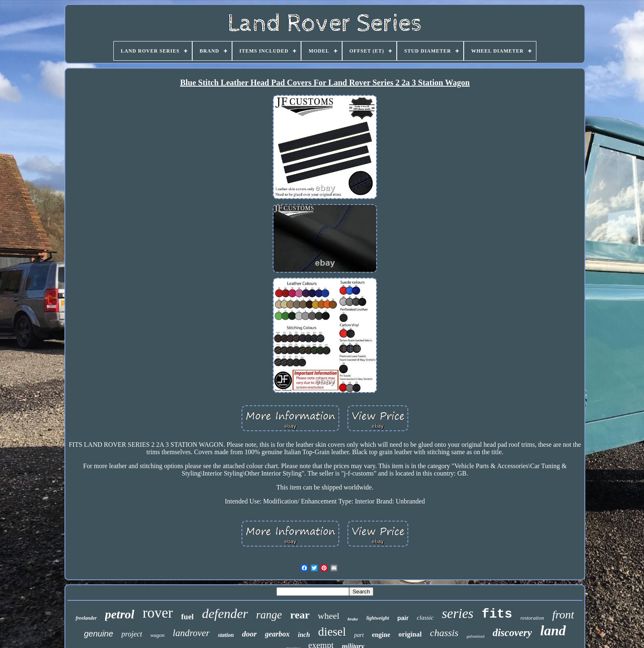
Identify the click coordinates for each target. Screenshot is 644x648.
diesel (332, 632)
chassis (444, 633)
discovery (512, 633)
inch (304, 635)
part (359, 635)
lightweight (378, 618)
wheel (329, 616)
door (249, 634)
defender (225, 614)
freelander (86, 618)
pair (403, 618)
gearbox (277, 634)
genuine (98, 634)
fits (497, 614)
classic (425, 618)
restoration (532, 618)
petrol (120, 614)
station (226, 635)
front (563, 615)
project (132, 634)
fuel (187, 617)
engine (381, 635)
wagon (158, 635)
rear (300, 615)
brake (353, 619)
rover (158, 613)
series (458, 614)
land (553, 631)
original (410, 634)
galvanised (475, 636)
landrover (191, 633)
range (269, 615)
